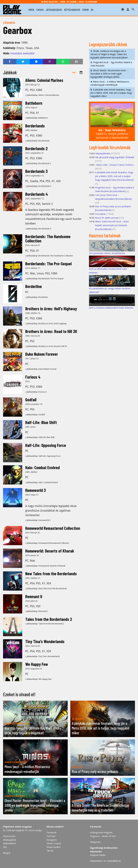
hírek (31, 10)
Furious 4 (33, 377)
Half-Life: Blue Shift (41, 422)
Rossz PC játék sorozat (107, 218)
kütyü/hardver (72, 10)
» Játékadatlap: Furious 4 (36, 392)
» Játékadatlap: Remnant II (36, 611)
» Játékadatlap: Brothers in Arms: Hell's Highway (46, 324)
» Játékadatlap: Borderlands (37, 141)
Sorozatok (100, 214)
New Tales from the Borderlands (51, 574)
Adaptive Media (98, 855)
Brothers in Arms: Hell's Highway (51, 309)
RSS (5, 847)
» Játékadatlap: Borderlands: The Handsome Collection (49, 256)
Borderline (34, 286)
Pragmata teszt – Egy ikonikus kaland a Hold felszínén (111, 64)
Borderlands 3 (36, 171)
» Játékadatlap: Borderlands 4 (38, 229)
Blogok (7, 853)
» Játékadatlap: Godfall (35, 415)
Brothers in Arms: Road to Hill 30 (51, 331)
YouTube (51, 836)
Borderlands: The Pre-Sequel (48, 264)
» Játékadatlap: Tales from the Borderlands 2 (45, 624)
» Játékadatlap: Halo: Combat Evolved (42, 482)
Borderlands (35, 126)
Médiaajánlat (9, 840)
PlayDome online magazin (17, 827)
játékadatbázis (54, 10)
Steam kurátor (54, 847)
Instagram (52, 840)
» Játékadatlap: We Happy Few (38, 679)
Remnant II (34, 596)
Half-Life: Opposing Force (46, 445)
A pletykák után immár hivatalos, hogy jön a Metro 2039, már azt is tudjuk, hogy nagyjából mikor (111, 93)
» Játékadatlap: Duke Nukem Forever (41, 369)
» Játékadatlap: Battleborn (37, 118)
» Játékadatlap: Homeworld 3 (38, 520)
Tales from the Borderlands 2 (49, 619)
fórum (85, 10)
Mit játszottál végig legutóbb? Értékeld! (115, 157)
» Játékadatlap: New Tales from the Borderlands (46, 589)
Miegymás (95, 842)
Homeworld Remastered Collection (53, 528)
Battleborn (34, 103)
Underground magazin (101, 832)
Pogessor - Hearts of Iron (103, 836)
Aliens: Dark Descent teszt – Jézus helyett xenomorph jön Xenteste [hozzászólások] (112, 225)
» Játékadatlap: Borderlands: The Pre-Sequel (44, 279)
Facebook (51, 832)
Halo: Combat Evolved (43, 467)
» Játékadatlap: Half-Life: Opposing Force (43, 456)
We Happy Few (37, 664)
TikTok (50, 851)
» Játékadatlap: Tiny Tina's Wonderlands (43, 656)
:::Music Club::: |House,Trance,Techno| (114, 165)
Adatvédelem (10, 843)
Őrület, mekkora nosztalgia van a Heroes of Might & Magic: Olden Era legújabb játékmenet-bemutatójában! (109, 54)
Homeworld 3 (36, 490)
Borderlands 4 (37, 194)
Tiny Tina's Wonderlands (45, 641)
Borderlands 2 (36, 148)
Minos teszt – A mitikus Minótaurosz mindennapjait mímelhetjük (110, 83)
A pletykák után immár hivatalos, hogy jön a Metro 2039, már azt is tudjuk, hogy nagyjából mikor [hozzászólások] (114, 176)
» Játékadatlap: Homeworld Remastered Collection (47, 543)
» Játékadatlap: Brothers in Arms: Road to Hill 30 (46, 346)
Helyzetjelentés (103, 153)
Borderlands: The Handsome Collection (48, 239)
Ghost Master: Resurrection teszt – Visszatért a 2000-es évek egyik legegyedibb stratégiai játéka (109, 74)
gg (92, 10)
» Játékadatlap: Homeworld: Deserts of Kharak (45, 566)
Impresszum (9, 836)
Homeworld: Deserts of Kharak (50, 551)
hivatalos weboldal (23, 53)
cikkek (40, 10)
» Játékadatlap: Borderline (37, 297)
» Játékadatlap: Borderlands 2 (38, 163)
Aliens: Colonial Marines (44, 80)
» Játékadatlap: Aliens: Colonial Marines (42, 95)
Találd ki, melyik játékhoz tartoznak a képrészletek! (112, 134)
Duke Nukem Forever (42, 354)
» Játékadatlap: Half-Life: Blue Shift (40, 437)
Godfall (31, 400)
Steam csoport (54, 843)
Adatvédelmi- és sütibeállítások (105, 861)
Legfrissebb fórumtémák (110, 147)
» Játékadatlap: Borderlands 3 (38, 186)
